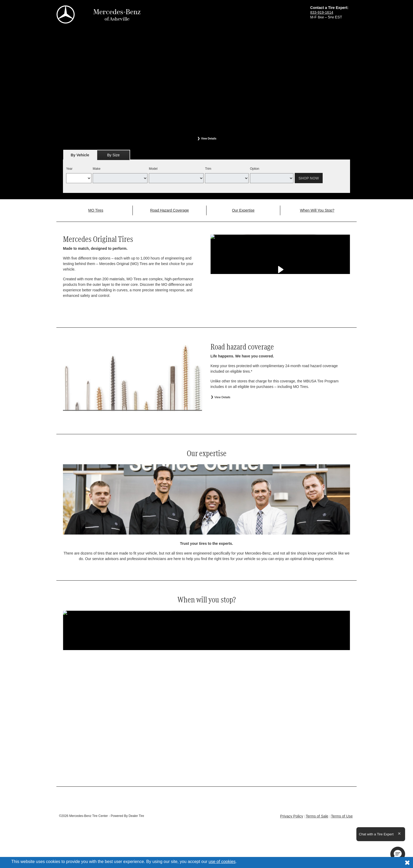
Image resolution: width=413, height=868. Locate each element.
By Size (113, 155)
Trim (208, 169)
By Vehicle (80, 156)
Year (69, 169)
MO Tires (96, 210)
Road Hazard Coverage (169, 210)
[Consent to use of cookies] (407, 862)
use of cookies (222, 862)
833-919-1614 (322, 12)
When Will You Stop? (317, 210)
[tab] (80, 155)
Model (153, 169)
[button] (398, 854)
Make (97, 169)
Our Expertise (243, 210)
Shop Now (309, 178)
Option (255, 169)
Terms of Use (342, 816)
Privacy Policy (292, 816)
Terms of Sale (317, 816)
